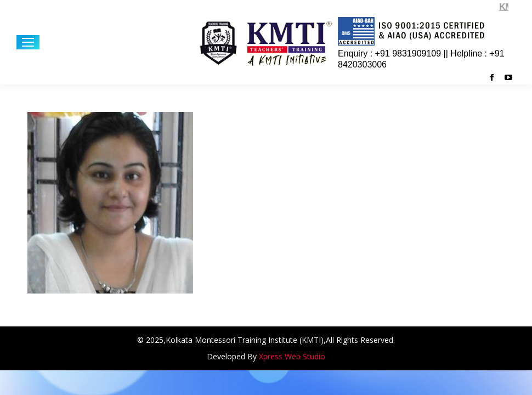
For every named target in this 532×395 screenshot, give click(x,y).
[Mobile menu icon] (28, 42)
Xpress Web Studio (292, 356)
